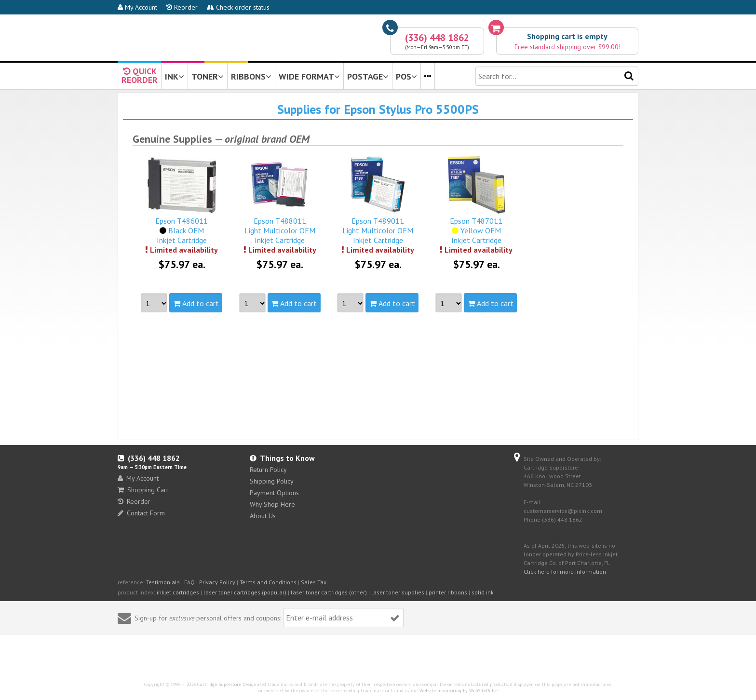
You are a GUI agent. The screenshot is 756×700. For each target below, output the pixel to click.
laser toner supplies (398, 592)
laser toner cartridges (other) (329, 592)
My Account (137, 7)
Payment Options (274, 493)
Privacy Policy (217, 582)
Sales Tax (314, 582)
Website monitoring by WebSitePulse (459, 691)
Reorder (182, 7)
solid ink (483, 592)
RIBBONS (251, 76)
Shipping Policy (272, 481)
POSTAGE (368, 76)
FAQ (189, 582)
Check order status (238, 7)
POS (406, 76)
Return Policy (268, 470)
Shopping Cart (143, 490)
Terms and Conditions (268, 582)
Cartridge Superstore (219, 684)
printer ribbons (448, 592)
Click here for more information (565, 572)
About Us (263, 516)
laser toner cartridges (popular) (245, 592)
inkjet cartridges (178, 592)
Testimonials (163, 582)
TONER (208, 76)
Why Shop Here (272, 504)
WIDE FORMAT (309, 76)
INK (175, 76)
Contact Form (141, 513)
